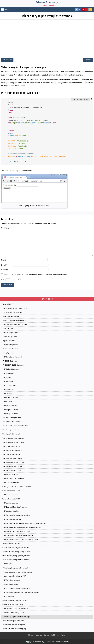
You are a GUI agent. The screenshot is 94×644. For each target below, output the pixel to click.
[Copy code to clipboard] (92, 99)
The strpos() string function (12, 434)
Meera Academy (47, 2)
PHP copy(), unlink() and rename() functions (18, 535)
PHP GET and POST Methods (13, 479)
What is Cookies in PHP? (11, 499)
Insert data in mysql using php (13, 621)
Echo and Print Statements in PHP (15, 324)
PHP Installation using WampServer (15, 308)
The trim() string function (11, 454)
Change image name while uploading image (18, 572)
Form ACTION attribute (11, 483)
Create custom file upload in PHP (14, 576)
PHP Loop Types (8, 373)
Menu (6, 9)
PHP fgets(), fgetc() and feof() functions (16, 531)
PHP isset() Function (10, 406)
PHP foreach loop (9, 389)
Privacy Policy (60, 635)
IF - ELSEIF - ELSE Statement (13, 365)
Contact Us (48, 635)
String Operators (8, 353)
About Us (38, 635)
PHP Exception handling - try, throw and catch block (21, 592)
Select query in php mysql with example (16, 617)
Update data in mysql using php (14, 625)
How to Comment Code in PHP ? (14, 320)
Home (31, 635)
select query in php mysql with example (47, 16)
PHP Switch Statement (10, 369)
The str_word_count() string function (15, 426)
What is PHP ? (8, 304)
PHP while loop (8, 381)
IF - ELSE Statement (10, 361)
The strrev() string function (12, 430)
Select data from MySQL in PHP (14, 613)
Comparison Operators (11, 349)
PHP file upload (8, 564)
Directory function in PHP (11, 544)
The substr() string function (12, 422)
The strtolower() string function (13, 458)
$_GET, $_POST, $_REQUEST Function (17, 487)
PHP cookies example (10, 503)
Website (5, 270)
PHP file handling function (12, 519)
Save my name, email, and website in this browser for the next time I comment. (35, 274)
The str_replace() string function (14, 438)
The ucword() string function (12, 466)
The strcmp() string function (12, 450)
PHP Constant (7, 393)
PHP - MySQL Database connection (15, 609)
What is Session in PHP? (11, 491)
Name (4, 260)
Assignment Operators (10, 345)
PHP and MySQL (9, 596)
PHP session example (10, 495)
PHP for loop (7, 377)
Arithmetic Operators (10, 337)
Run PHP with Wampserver (12, 312)
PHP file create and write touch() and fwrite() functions (21, 527)
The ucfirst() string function (12, 470)
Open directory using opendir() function (16, 556)
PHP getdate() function (10, 511)
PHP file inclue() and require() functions (16, 515)
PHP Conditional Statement (12, 357)
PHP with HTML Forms (11, 475)
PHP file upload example (11, 580)
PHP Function (7, 402)
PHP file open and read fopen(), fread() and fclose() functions (24, 523)
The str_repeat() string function (13, 442)
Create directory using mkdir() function (16, 548)
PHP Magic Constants (10, 398)
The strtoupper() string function (13, 462)
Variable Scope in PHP (10, 333)
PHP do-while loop (9, 385)
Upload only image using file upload (15, 568)
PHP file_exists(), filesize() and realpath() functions (20, 539)
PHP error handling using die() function (16, 588)
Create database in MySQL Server (15, 600)
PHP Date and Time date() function (15, 507)
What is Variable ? (9, 328)
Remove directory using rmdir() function (16, 552)
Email (4, 265)
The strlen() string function (12, 418)
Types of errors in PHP (10, 584)
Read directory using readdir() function (16, 560)
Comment (6, 228)
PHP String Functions (10, 414)
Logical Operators (9, 341)
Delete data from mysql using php (14, 629)
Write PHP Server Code (11, 316)
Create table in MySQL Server (13, 604)
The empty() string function (12, 446)
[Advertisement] (47, 38)
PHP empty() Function (10, 410)
